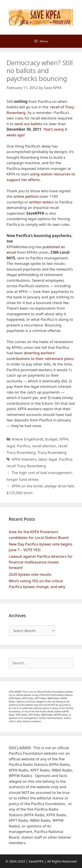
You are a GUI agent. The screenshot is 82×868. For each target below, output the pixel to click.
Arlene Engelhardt (27, 439)
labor (43, 459)
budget (51, 439)
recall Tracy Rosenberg (26, 466)
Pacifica (23, 446)
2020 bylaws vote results (30, 574)
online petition (26, 196)
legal (11, 446)
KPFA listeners (24, 459)
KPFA (64, 439)
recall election (44, 446)
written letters (41, 202)
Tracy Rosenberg (52, 452)
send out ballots (28, 124)
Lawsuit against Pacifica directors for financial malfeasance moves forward (41, 562)
